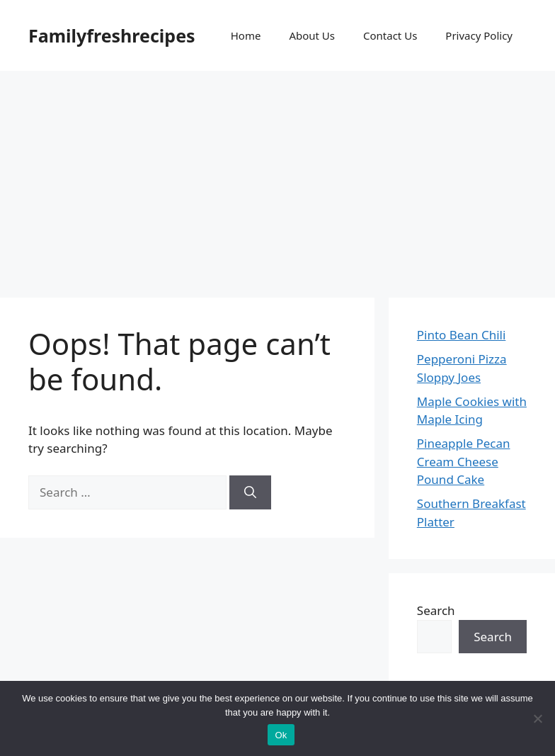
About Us (312, 35)
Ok (281, 735)
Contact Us (390, 35)
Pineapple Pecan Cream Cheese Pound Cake (464, 461)
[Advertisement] (277, 177)
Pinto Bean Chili (462, 335)
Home (246, 35)
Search (436, 610)
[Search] (250, 492)
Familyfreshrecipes (112, 35)
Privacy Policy (479, 35)
